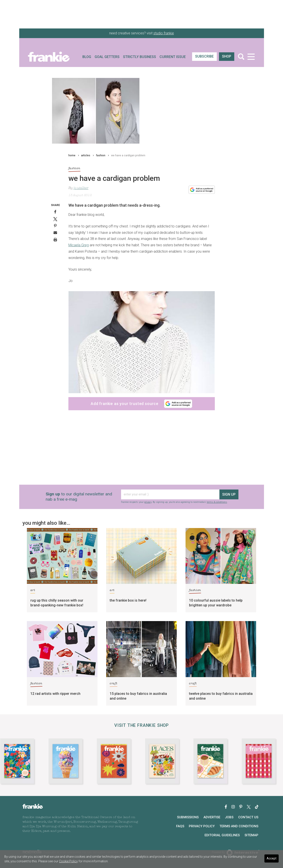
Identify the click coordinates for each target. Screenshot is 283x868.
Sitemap (251, 835)
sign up (229, 494)
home (72, 155)
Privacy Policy (202, 826)
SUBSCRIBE (204, 56)
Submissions (188, 817)
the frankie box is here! (128, 600)
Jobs (229, 817)
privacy (148, 502)
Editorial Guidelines (222, 835)
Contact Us (248, 817)
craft (114, 684)
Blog (87, 57)
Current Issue (173, 57)
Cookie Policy (68, 861)
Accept (272, 858)
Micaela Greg (79, 245)
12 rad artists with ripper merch (55, 694)
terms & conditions (217, 502)
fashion (101, 155)
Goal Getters (107, 57)
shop (227, 56)
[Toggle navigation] (251, 57)
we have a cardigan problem (128, 155)
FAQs (180, 826)
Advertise (212, 817)
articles (86, 155)
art (33, 591)
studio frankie (164, 33)
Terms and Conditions (239, 826)
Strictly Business (140, 57)
